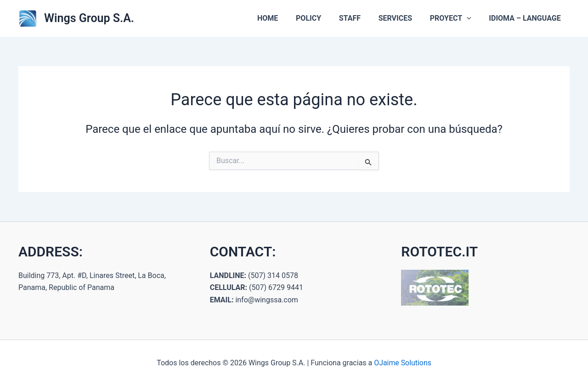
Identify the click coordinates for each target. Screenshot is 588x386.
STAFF (360, 18)
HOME (285, 18)
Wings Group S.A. (89, 18)
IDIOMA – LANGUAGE (526, 18)
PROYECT (455, 18)
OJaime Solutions (403, 363)
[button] (471, 18)
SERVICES (403, 18)
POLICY (322, 18)
